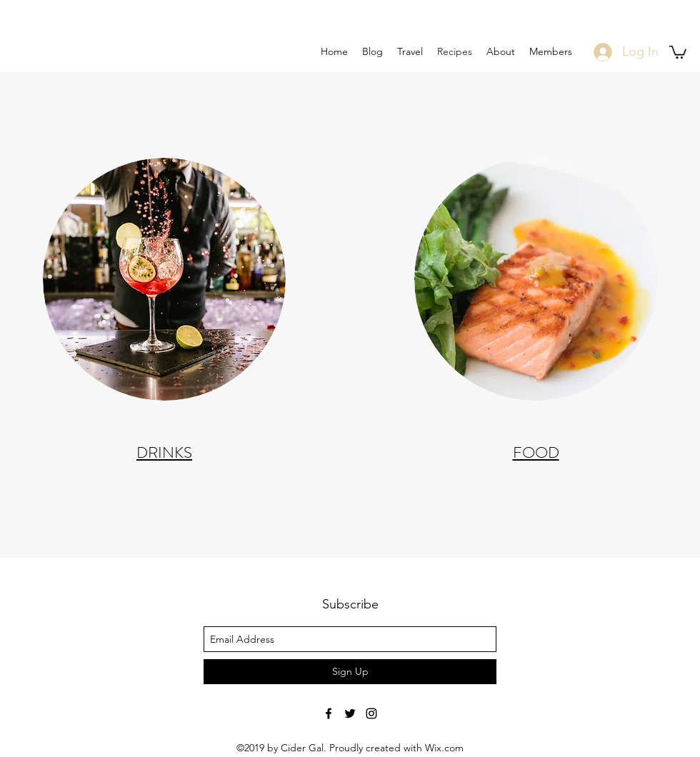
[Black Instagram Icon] (371, 713)
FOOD (536, 452)
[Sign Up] (350, 672)
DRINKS (164, 452)
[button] (678, 51)
